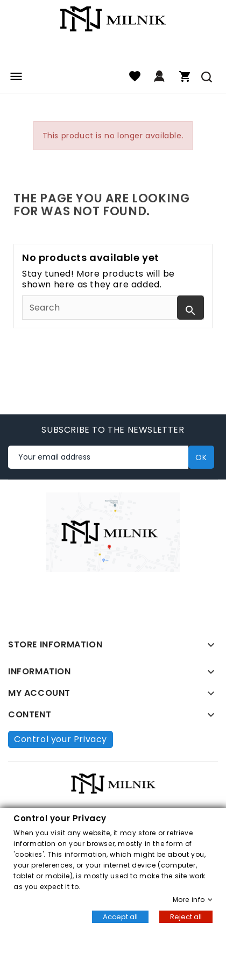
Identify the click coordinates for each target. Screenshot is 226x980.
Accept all (120, 917)
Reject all (186, 917)
